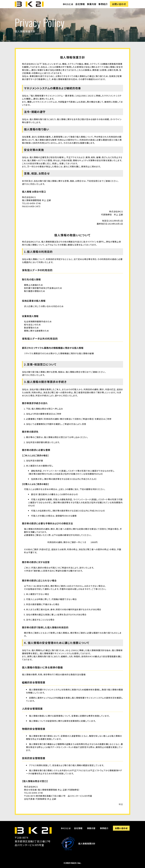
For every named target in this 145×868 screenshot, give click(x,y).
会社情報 (80, 4)
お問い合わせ (119, 4)
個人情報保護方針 (87, 843)
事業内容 (92, 4)
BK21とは (68, 4)
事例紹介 (103, 4)
